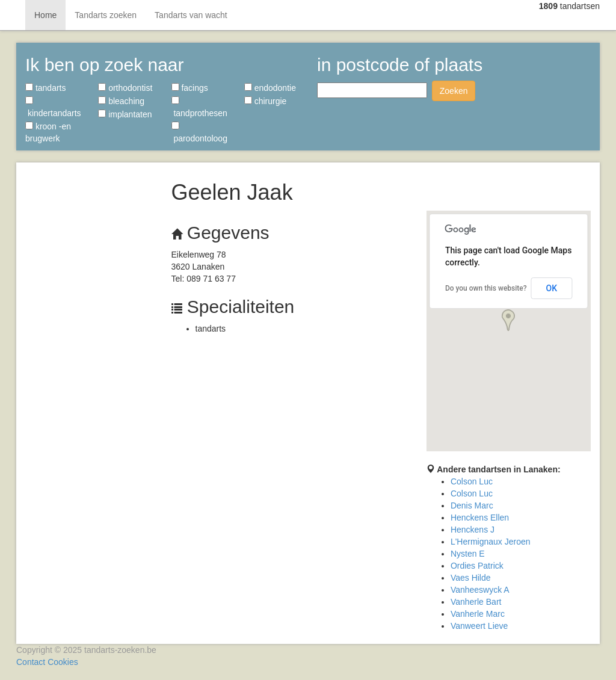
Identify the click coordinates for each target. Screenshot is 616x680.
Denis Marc (472, 505)
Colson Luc (472, 481)
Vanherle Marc (478, 614)
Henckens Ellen (480, 518)
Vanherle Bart (476, 602)
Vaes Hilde (471, 578)
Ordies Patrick (477, 566)
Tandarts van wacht (191, 15)
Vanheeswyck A (480, 590)
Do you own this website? (486, 288)
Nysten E (468, 554)
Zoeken (454, 91)
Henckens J (473, 530)
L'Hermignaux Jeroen (491, 542)
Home (45, 15)
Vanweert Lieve (479, 626)
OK (552, 288)
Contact (31, 662)
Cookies (63, 662)
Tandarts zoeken (106, 15)
